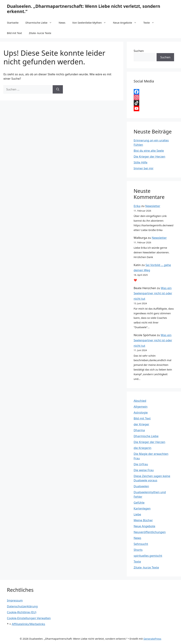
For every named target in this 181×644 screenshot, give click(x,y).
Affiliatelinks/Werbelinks (28, 624)
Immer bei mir (144, 168)
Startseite (13, 23)
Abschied (140, 401)
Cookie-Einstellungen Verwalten (29, 618)
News (62, 23)
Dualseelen (141, 486)
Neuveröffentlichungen (150, 532)
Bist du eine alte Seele (149, 151)
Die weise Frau (144, 470)
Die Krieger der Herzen (150, 156)
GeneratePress (152, 639)
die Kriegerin (143, 448)
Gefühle (139, 502)
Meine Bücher (143, 520)
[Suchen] (58, 89)
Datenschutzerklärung (22, 606)
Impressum (15, 600)
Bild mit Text (14, 33)
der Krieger (142, 424)
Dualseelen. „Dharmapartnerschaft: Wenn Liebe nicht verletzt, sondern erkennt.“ (84, 9)
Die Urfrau (141, 464)
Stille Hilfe (141, 162)
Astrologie (141, 412)
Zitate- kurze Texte (40, 33)
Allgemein (141, 407)
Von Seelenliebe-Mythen (91, 23)
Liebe (137, 514)
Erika (137, 206)
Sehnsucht (141, 544)
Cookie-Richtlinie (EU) (22, 612)
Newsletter (153, 206)
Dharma (139, 430)
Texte (151, 23)
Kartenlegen (142, 508)
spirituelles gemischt (148, 556)
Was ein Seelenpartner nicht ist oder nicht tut (153, 293)
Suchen (139, 51)
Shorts (138, 550)
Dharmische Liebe (40, 23)
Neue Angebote (126, 23)
